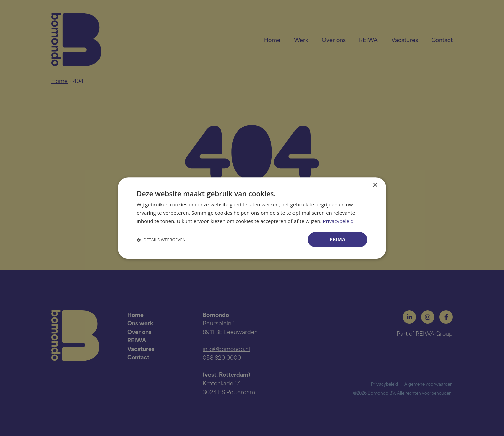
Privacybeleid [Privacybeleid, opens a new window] (338, 221)
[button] (161, 239)
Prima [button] (338, 239)
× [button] (375, 185)
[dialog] (252, 218)
